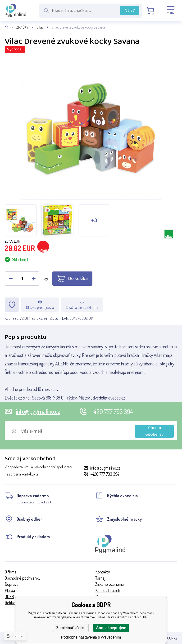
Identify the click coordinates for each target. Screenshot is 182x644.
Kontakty (103, 572)
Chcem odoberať (154, 431)
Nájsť (130, 11)
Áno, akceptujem (111, 628)
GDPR (9, 596)
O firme (11, 572)
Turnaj (100, 578)
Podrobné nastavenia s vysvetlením (91, 637)
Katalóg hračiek (108, 590)
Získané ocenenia (109, 584)
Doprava (12, 584)
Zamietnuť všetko (71, 628)
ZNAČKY (22, 27)
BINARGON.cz (168, 638)
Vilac (40, 27)
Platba (10, 590)
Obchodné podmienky (23, 578)
